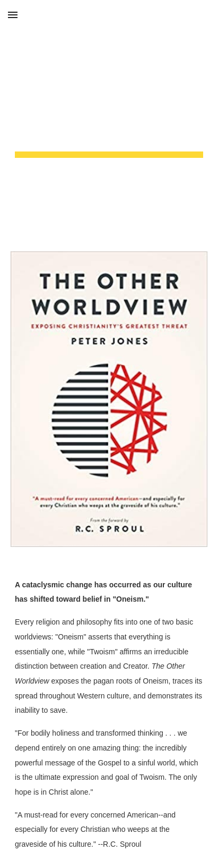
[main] (109, 119)
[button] (13, 15)
